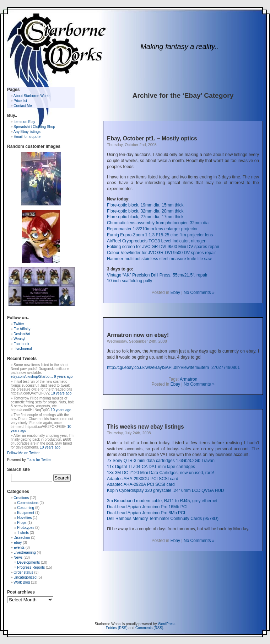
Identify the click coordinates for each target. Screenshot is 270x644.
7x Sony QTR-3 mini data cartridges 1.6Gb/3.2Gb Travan (161, 461)
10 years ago (61, 393)
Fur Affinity (22, 329)
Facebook (21, 344)
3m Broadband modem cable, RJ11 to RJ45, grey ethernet (162, 501)
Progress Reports (31, 567)
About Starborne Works (32, 96)
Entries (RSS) (117, 628)
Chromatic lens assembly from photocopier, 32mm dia (158, 223)
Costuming (26, 508)
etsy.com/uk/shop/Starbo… (32, 377)
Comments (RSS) (149, 628)
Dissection (22, 538)
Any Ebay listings (27, 132)
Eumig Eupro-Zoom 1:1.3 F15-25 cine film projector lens (160, 235)
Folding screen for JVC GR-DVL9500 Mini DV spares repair (163, 247)
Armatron (188, 379)
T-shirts (23, 533)
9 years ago (63, 377)
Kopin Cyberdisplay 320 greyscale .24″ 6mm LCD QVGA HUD (166, 490)
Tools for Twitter (39, 460)
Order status (23, 572)
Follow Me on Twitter (23, 453)
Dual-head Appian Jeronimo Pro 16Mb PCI (147, 507)
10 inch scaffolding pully (129, 281)
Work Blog (22, 582)
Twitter (19, 324)
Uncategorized (25, 577)
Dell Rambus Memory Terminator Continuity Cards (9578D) (163, 519)
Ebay (175, 293)
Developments (28, 562)
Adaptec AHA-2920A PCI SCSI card (141, 484)
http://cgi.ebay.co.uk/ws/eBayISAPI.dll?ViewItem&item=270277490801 (173, 367)
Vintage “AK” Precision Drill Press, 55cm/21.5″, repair (157, 275)
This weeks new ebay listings (145, 427)
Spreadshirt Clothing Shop (34, 127)
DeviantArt (22, 334)
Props (22, 523)
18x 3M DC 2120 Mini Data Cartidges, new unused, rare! (160, 473)
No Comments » (199, 293)
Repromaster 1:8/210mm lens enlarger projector (152, 229)
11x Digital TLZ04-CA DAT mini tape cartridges (151, 467)
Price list (20, 101)
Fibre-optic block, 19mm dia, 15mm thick (145, 205)
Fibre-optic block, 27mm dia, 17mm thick (145, 217)
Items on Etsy (24, 122)
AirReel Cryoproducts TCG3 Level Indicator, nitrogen (157, 241)
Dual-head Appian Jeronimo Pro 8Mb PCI (146, 513)
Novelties (24, 518)
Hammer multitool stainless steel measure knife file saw (159, 259)
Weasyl (19, 339)
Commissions (28, 503)
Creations (21, 498)
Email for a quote (27, 137)
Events (19, 548)
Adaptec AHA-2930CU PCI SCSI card (143, 479)
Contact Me (23, 106)
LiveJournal (23, 349)
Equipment (26, 513)
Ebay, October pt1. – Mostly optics (152, 138)
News (18, 557)
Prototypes (26, 528)
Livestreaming (25, 552)
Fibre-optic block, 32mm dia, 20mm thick (145, 211)
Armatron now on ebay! (138, 335)
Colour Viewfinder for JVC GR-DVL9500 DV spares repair (161, 253)
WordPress (166, 624)
